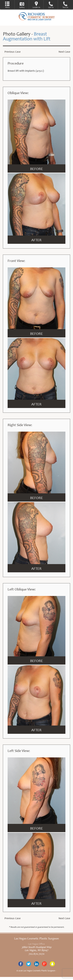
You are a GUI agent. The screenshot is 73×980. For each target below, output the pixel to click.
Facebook (21, 964)
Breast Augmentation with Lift (27, 37)
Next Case (64, 52)
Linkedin (36, 964)
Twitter (29, 964)
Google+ (44, 964)
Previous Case (12, 52)
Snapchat (52, 964)
